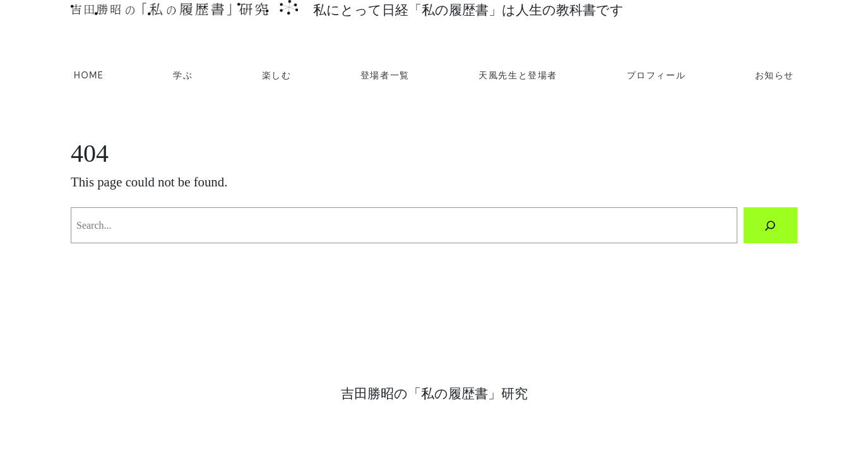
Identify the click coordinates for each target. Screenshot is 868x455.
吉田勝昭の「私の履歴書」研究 (434, 393)
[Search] (770, 226)
